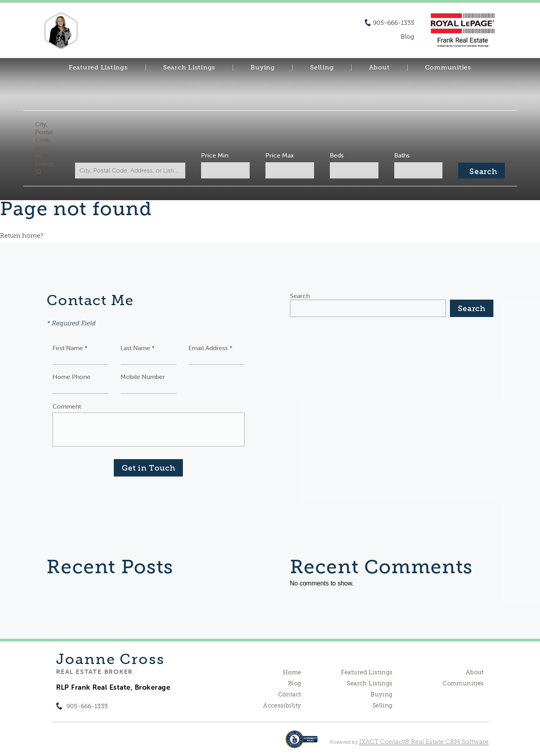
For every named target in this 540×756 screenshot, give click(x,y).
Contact (290, 694)
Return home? (22, 235)
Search (300, 296)
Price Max (280, 155)
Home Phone (71, 377)
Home (292, 672)
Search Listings (189, 68)
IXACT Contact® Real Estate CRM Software (424, 742)
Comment (67, 406)
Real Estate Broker (94, 672)
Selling (322, 68)
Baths (402, 155)
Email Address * (211, 348)
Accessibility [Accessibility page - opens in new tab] (282, 705)
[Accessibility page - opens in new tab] (302, 743)
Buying (263, 68)
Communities (448, 68)
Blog (295, 683)
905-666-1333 (394, 23)
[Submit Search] (482, 171)
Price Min (215, 155)
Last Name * (138, 348)
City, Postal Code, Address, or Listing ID (47, 148)
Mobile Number (143, 377)
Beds (337, 155)
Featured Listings (98, 68)
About (379, 68)
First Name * (70, 348)
